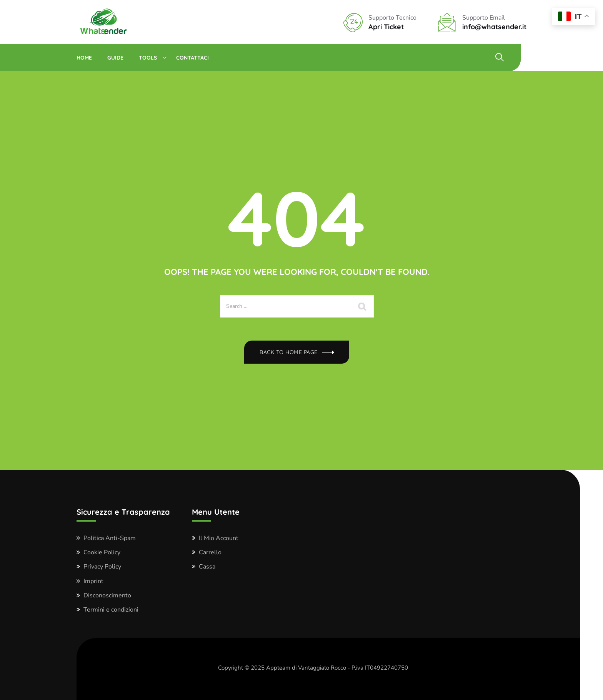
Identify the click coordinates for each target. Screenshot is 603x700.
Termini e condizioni (111, 610)
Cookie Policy (102, 552)
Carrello (210, 552)
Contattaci (192, 58)
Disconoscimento (107, 595)
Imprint (93, 581)
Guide (115, 58)
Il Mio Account (219, 538)
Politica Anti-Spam (110, 538)
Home (84, 58)
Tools (148, 58)
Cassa (207, 567)
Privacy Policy (102, 567)
